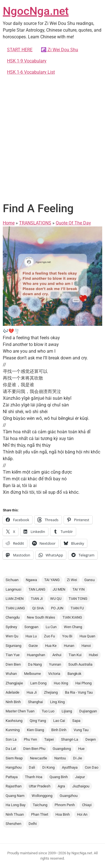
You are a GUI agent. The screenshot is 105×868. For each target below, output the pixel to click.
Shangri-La (70, 739)
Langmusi (13, 589)
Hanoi (86, 646)
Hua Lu (31, 636)
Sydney (11, 627)
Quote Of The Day (73, 223)
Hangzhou (14, 767)
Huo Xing (61, 683)
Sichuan (12, 580)
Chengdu (13, 617)
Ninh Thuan (15, 814)
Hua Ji (32, 692)
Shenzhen (13, 824)
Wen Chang (73, 627)
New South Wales (41, 617)
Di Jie (78, 758)
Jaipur (80, 777)
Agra (61, 786)
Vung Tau (81, 730)
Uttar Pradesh (40, 786)
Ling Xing (57, 702)
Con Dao (92, 767)
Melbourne (32, 674)
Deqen (91, 739)
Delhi (33, 824)
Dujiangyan (88, 711)
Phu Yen (30, 739)
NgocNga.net (36, 11)
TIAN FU (77, 608)
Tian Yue (13, 655)
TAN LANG (37, 589)
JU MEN (59, 589)
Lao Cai (59, 721)
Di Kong (48, 767)
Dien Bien (13, 664)
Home (9, 223)
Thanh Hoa (34, 777)
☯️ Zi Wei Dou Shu (60, 50)
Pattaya (12, 777)
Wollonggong (42, 796)
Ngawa (31, 580)
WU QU (56, 599)
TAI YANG (52, 580)
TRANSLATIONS (35, 223)
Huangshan (36, 655)
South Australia (80, 664)
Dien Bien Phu (34, 749)
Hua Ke (51, 646)
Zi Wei (72, 580)
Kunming (13, 730)
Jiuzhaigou (81, 786)
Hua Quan (87, 636)
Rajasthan (14, 786)
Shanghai (35, 702)
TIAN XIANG (72, 617)
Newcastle (39, 758)
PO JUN (57, 608)
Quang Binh (59, 777)
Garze (33, 646)
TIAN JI (37, 599)
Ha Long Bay (16, 805)
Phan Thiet (40, 814)
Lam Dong (38, 683)
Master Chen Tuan (20, 711)
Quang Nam (15, 796)
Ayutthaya (70, 767)
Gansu (89, 580)
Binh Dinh (59, 730)
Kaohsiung (14, 721)
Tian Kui (75, 655)
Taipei (49, 739)
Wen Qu (12, 636)
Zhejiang (51, 692)
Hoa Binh (63, 814)
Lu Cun (51, 627)
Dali (32, 767)
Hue (81, 749)
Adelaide (12, 692)
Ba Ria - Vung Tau (79, 692)
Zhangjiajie (14, 683)
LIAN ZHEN (15, 599)
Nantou (60, 758)
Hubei (93, 655)
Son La (11, 739)
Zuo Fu (49, 636)
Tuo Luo (48, 711)
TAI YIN (79, 589)
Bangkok (74, 674)
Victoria (54, 674)
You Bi (67, 636)
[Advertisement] (53, 138)
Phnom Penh (65, 805)
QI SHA (38, 608)
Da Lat (11, 749)
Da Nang (35, 664)
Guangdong (62, 749)
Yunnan (55, 664)
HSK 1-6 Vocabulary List (31, 72)
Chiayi (87, 805)
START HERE (20, 50)
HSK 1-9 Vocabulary (27, 61)
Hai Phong (83, 683)
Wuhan (11, 674)
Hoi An (82, 814)
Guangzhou (69, 796)
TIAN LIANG (15, 608)
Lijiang (67, 711)
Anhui (57, 655)
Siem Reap (14, 758)
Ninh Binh (13, 702)
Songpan (31, 627)
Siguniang (13, 646)
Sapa (76, 721)
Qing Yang (38, 721)
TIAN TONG (78, 599)
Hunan (69, 646)
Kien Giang (35, 730)
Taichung (40, 805)
